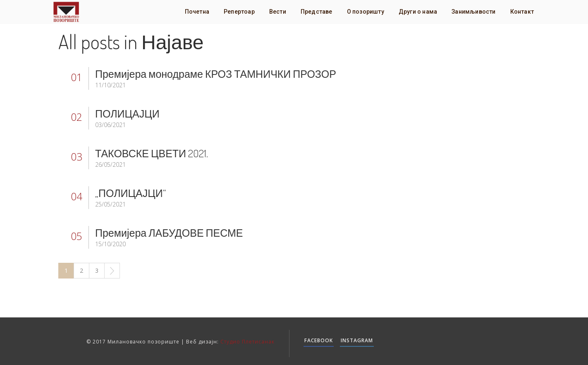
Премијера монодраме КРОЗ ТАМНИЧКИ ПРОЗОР (216, 74)
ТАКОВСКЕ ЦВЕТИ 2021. (152, 153)
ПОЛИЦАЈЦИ (127, 113)
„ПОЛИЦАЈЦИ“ (130, 193)
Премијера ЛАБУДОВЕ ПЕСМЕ (169, 233)
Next (112, 271)
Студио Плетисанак (247, 342)
